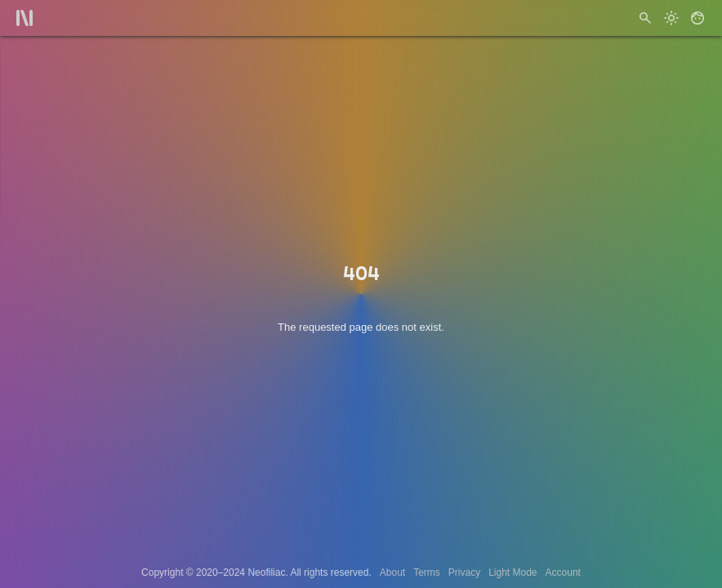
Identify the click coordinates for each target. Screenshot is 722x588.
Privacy (464, 572)
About (392, 572)
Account (563, 572)
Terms (427, 572)
